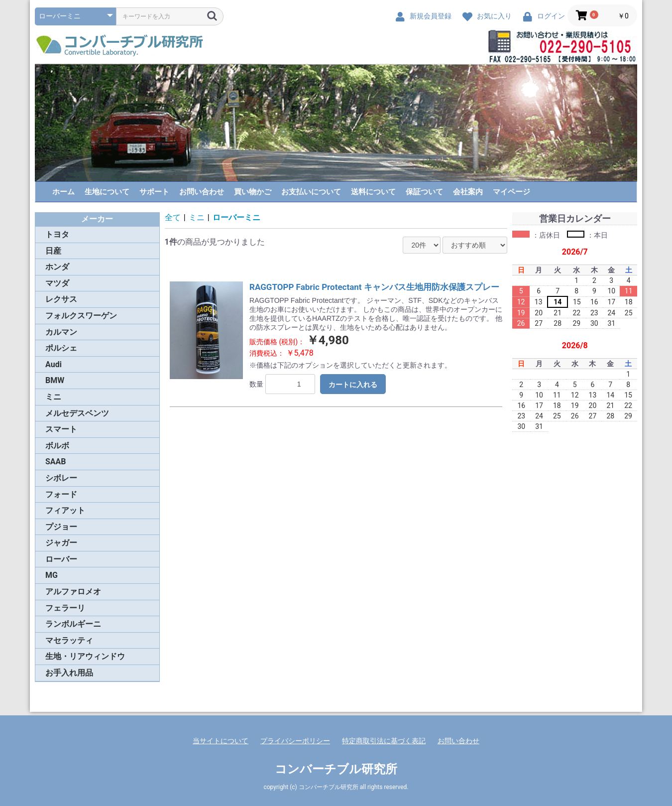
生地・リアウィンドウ (85, 656)
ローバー (61, 559)
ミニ (53, 397)
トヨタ (57, 234)
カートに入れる (353, 385)
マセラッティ (69, 640)
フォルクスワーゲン (81, 316)
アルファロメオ (73, 592)
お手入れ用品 (69, 673)
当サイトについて (221, 741)
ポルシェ (61, 348)
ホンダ (57, 267)
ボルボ (57, 446)
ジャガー (61, 543)
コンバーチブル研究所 (336, 769)
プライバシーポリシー (295, 741)
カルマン (61, 332)
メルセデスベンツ (77, 413)
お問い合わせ (202, 192)
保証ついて (424, 192)
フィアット (65, 510)
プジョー (61, 527)
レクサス (61, 299)
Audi (54, 364)
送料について (373, 192)
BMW (55, 380)
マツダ (57, 283)
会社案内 (468, 192)
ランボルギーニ (73, 624)
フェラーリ (65, 608)
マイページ (511, 192)
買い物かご (253, 192)
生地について (107, 192)
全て (173, 217)
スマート (61, 429)
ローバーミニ (236, 217)
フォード (61, 494)
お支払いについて (311, 192)
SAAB (56, 462)
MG (52, 575)
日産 (53, 251)
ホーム (63, 192)
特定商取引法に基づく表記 (384, 741)
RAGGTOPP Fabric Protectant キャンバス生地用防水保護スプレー (374, 287)
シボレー (61, 478)
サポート (154, 192)
